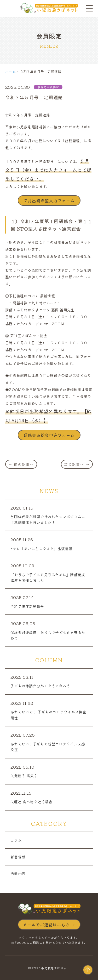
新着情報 (18, 857)
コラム (16, 840)
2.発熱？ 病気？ (24, 776)
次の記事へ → (77, 464)
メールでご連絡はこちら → (49, 925)
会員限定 (53, 87)
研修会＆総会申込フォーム (49, 435)
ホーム (10, 71)
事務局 (42, 87)
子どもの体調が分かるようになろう (40, 686)
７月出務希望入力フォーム (49, 200)
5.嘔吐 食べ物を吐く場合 (31, 802)
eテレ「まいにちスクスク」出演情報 (41, 549)
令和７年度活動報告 (27, 606)
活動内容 (18, 874)
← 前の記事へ (21, 464)
